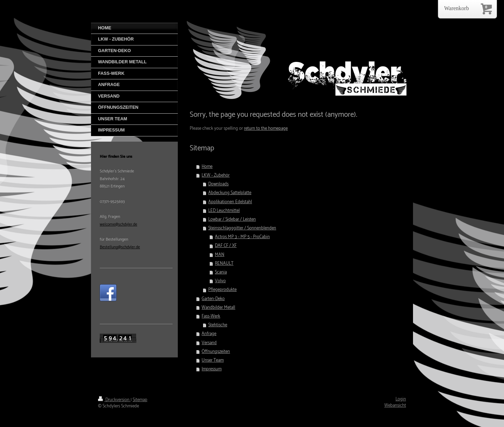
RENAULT (224, 264)
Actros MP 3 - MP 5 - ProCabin (242, 237)
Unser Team (213, 360)
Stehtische (218, 325)
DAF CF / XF (226, 246)
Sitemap (140, 400)
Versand (209, 343)
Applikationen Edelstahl (230, 202)
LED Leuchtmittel (224, 211)
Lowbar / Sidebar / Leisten (232, 219)
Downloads (218, 184)
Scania (221, 272)
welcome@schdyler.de (118, 224)
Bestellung (109, 247)
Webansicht (395, 405)
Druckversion (114, 400)
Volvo (220, 281)
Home (207, 167)
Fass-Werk (211, 316)
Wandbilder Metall (218, 308)
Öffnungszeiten (216, 352)
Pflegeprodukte (222, 290)
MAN (220, 255)
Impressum (212, 369)
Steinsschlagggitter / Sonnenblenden (242, 228)
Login (401, 399)
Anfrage (209, 334)
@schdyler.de (129, 247)
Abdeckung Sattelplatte (230, 193)
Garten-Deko (213, 299)
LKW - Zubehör (216, 175)
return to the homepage (266, 129)
